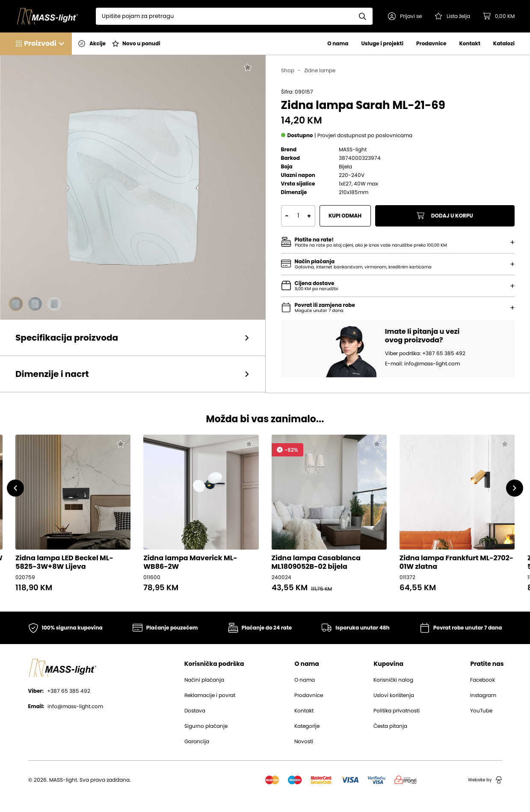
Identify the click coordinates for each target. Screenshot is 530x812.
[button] (405, 16)
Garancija (197, 741)
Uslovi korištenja (394, 695)
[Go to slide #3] (54, 304)
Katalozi (504, 43)
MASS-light (353, 150)
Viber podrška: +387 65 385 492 (425, 353)
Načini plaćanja (204, 680)
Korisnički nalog (393, 680)
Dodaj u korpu (445, 216)
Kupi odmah (345, 216)
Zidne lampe (320, 71)
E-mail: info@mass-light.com (422, 364)
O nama (338, 43)
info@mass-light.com (66, 706)
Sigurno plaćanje (206, 726)
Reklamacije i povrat (210, 695)
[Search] (224, 16)
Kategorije (307, 726)
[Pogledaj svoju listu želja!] (452, 16)
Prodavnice (431, 43)
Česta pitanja (390, 726)
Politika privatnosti (397, 711)
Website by (485, 780)
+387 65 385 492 (59, 691)
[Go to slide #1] (16, 304)
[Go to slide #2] (35, 304)
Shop (288, 71)
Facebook (483, 680)
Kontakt (469, 43)
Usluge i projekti (382, 43)
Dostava (195, 711)
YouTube (481, 711)
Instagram (483, 695)
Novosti (304, 741)
